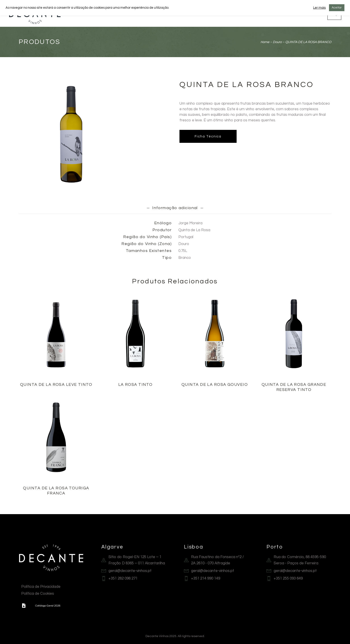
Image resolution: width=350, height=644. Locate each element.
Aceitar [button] (337, 8)
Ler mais (319, 8)
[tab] (175, 208)
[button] (24, 606)
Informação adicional (175, 208)
